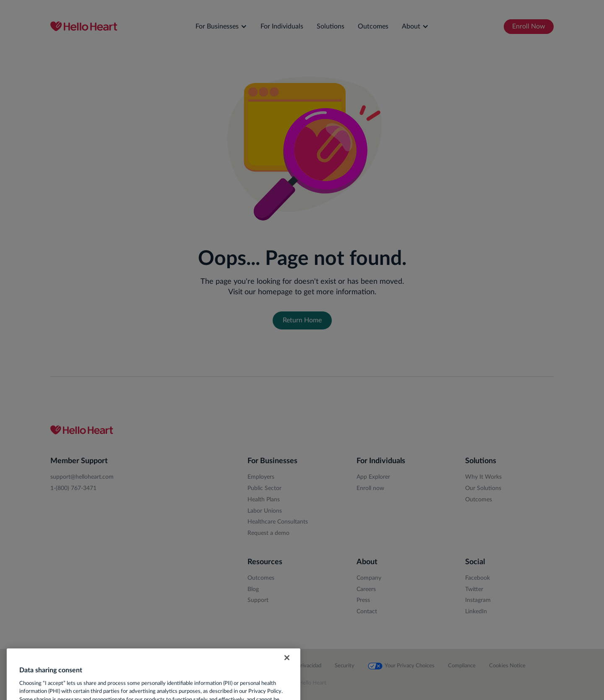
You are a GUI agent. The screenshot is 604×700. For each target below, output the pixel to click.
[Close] (287, 668)
